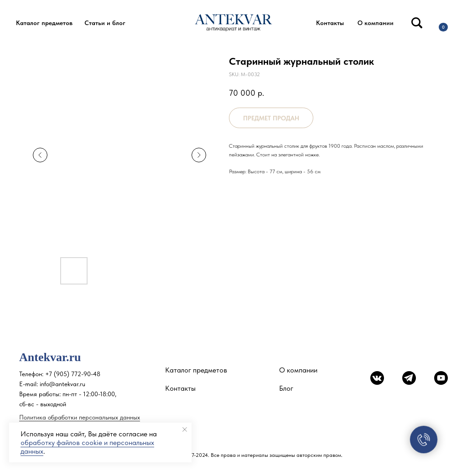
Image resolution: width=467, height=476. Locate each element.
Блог (286, 388)
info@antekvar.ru (62, 384)
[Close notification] (185, 429)
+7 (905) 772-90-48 (73, 374)
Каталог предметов (196, 370)
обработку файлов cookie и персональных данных (87, 447)
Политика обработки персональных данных (80, 417)
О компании (298, 370)
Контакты (180, 388)
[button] (44, 23)
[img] (417, 23)
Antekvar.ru (50, 357)
